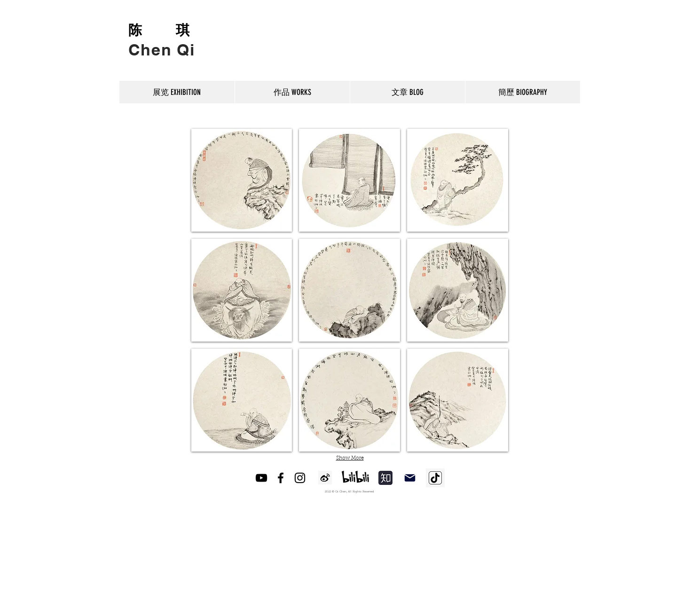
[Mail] (410, 478)
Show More (350, 458)
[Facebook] (281, 478)
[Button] (162, 41)
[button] (242, 180)
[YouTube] (261, 478)
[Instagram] (300, 478)
